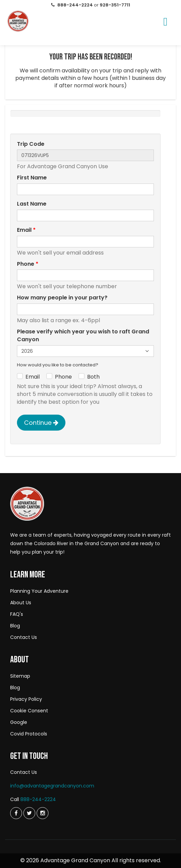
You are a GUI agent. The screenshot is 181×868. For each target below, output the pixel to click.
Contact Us (24, 637)
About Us (21, 603)
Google (19, 722)
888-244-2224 (38, 799)
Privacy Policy (26, 699)
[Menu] (165, 23)
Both (93, 377)
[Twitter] (16, 813)
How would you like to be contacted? (58, 365)
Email (26, 230)
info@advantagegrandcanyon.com (52, 786)
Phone (28, 264)
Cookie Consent (29, 711)
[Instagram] (43, 813)
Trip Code (31, 144)
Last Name (32, 204)
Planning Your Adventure (39, 591)
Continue (41, 423)
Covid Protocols (29, 734)
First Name (32, 178)
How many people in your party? (62, 298)
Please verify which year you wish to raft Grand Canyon (83, 336)
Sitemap (20, 676)
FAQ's (17, 614)
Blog (15, 626)
